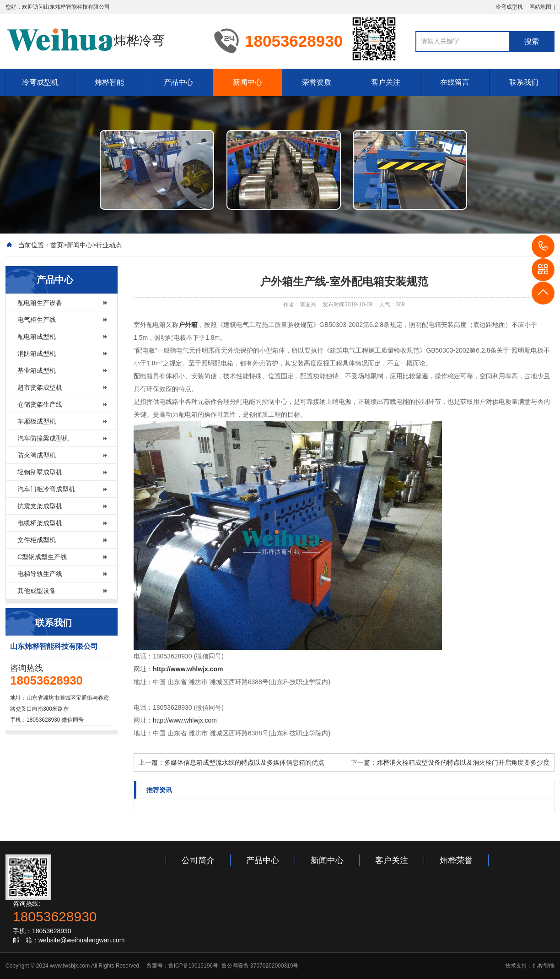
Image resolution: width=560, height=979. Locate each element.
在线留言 (455, 82)
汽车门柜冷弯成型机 (46, 489)
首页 (57, 245)
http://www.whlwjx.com (185, 720)
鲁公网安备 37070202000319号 (259, 966)
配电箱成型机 (37, 337)
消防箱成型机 (37, 354)
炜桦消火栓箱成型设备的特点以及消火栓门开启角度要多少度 (463, 762)
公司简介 (198, 860)
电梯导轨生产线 (40, 574)
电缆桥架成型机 (40, 523)
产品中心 (178, 82)
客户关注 (386, 82)
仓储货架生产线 (40, 404)
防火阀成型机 (37, 455)
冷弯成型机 (509, 7)
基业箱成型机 (37, 370)
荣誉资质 (317, 82)
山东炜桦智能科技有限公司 (77, 7)
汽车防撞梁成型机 (43, 438)
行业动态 (109, 245)
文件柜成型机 (37, 540)
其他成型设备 (37, 591)
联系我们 (524, 82)
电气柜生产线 (37, 320)
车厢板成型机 (37, 421)
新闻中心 (248, 82)
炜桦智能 (109, 82)
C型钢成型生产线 (42, 557)
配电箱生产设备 (40, 303)
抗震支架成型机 (40, 506)
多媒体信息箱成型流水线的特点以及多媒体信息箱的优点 (244, 762)
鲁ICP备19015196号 (193, 966)
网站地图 (540, 7)
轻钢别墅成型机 (40, 472)
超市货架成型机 (40, 387)
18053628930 (543, 246)
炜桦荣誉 (456, 860)
